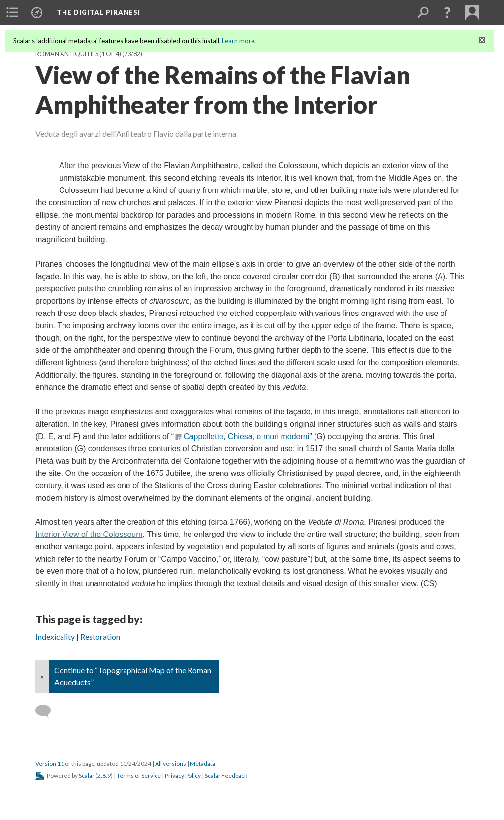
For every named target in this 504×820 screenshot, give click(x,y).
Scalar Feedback (226, 775)
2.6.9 (104, 775)
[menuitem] (12, 12)
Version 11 (50, 764)
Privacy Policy (183, 775)
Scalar (87, 775)
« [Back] (42, 676)
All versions (171, 764)
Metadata (203, 764)
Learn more (238, 41)
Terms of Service (139, 775)
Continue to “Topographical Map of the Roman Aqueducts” (133, 676)
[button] (447, 12)
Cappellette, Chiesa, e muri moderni (246, 436)
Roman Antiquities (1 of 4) (78, 54)
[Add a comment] (47, 711)
